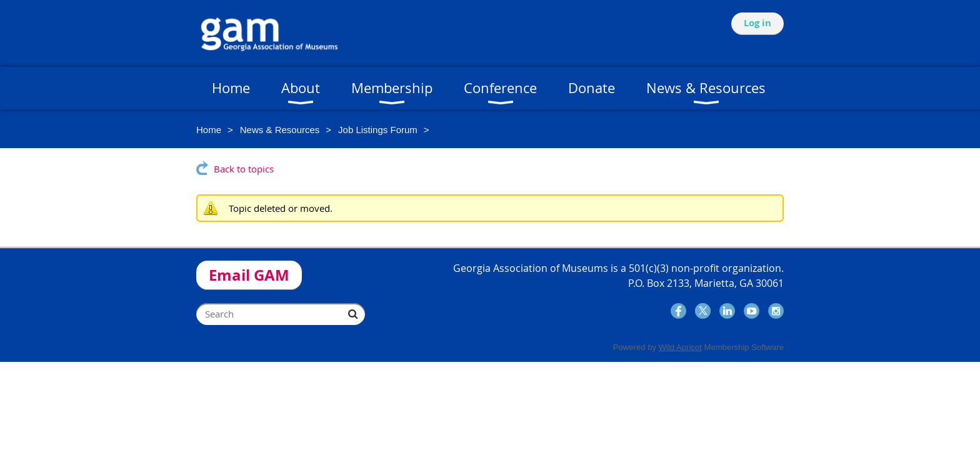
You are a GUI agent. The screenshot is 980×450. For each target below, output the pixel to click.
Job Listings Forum (378, 130)
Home (209, 130)
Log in (757, 23)
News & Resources (280, 130)
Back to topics (244, 169)
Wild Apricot (680, 347)
